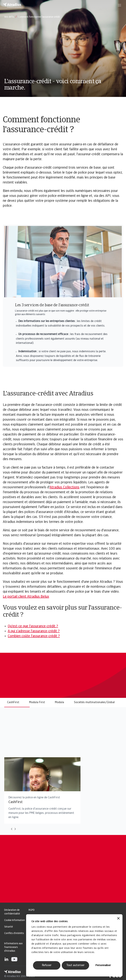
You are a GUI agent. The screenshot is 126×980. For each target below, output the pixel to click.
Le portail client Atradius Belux (26, 597)
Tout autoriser (75, 965)
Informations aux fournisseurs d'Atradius (13, 947)
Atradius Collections (64, 487)
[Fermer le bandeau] (118, 919)
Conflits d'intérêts (14, 933)
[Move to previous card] (12, 829)
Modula (59, 702)
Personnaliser (103, 965)
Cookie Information (15, 920)
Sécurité (9, 927)
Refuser (47, 965)
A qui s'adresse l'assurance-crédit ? (34, 631)
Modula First (37, 702)
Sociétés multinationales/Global (94, 702)
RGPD (32, 910)
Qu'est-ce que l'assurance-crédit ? (33, 626)
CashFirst (13, 702)
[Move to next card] (15, 829)
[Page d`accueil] (12, 5)
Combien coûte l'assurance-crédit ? (34, 636)
